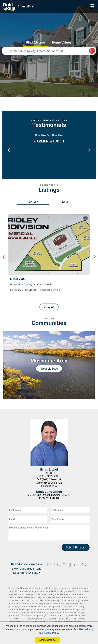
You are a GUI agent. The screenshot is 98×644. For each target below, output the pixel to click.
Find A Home (36, 42)
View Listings (49, 369)
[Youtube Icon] (67, 568)
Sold (65, 202)
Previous (8, 150)
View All (49, 307)
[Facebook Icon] (49, 568)
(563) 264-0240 (49, 498)
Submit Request (76, 548)
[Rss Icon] (85, 568)
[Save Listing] (86, 218)
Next (90, 150)
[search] (46, 51)
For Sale (33, 202)
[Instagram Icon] (77, 568)
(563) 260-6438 (52, 479)
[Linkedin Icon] (57, 568)
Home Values (62, 42)
